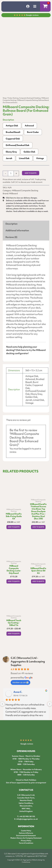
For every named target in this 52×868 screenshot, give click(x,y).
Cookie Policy (26, 832)
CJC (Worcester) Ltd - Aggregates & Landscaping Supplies (28, 663)
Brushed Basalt (13, 138)
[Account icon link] (28, 6)
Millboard (13, 199)
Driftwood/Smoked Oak (18, 151)
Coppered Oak (13, 144)
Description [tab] (11, 229)
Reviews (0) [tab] (11, 243)
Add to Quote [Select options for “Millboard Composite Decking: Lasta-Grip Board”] (14, 587)
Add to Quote (31, 179)
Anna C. (18, 693)
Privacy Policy (26, 842)
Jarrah (9, 164)
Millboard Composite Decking (25, 196)
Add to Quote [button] (14, 533)
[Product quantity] (11, 179)
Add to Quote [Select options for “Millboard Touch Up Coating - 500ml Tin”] (14, 639)
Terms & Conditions (26, 844)
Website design (37, 861)
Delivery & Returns (26, 835)
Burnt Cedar (33, 138)
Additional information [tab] (17, 236)
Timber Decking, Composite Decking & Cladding (24, 104)
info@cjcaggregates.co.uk (27, 821)
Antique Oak (12, 131)
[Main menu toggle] (35, 6)
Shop (5, 104)
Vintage (40, 164)
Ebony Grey (11, 157)
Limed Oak (24, 164)
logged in (27, 454)
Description (8, 125)
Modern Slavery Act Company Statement (26, 840)
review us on (20, 684)
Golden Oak (29, 157)
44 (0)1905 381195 (28, 818)
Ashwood (29, 131)
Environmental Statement (26, 837)
